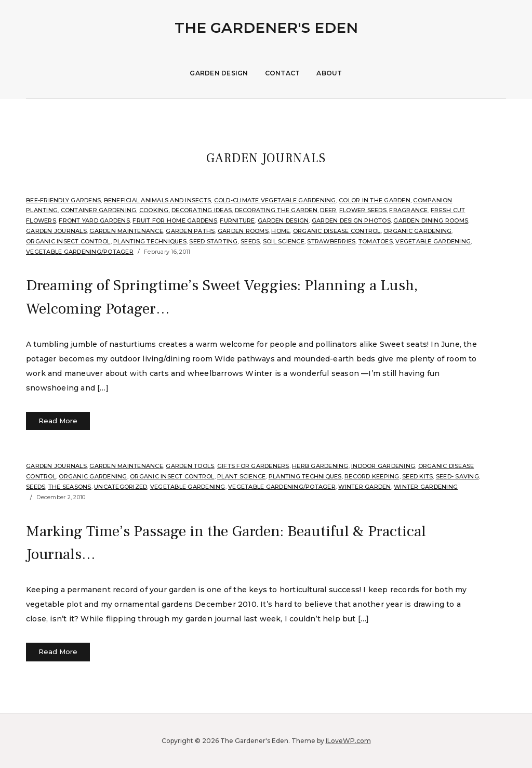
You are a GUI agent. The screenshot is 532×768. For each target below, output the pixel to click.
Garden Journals (56, 231)
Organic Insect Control (68, 241)
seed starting (213, 241)
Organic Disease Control (337, 231)
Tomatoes (376, 241)
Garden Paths (190, 231)
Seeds (250, 241)
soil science (284, 241)
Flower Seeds (363, 210)
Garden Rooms (243, 231)
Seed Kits (417, 476)
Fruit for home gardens (175, 220)
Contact (283, 73)
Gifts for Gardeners (253, 466)
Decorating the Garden (276, 210)
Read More (58, 421)
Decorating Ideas (202, 210)
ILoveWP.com (348, 741)
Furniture (237, 220)
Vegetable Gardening (433, 241)
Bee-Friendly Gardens (63, 200)
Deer (328, 210)
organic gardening (417, 231)
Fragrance (408, 210)
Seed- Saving (457, 476)
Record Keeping (372, 476)
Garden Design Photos (351, 220)
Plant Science (241, 476)
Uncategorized (121, 487)
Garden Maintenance (126, 231)
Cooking (154, 210)
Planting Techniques (150, 241)
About (329, 73)
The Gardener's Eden (266, 28)
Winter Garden (364, 487)
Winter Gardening (426, 487)
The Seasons (70, 487)
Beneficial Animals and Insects (158, 200)
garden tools (190, 466)
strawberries (331, 241)
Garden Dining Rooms (431, 220)
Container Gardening (99, 210)
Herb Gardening (320, 466)
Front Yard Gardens (94, 220)
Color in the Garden (375, 200)
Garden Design (219, 73)
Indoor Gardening (383, 466)
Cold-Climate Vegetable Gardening (275, 200)
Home (281, 231)
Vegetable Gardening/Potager (80, 252)
